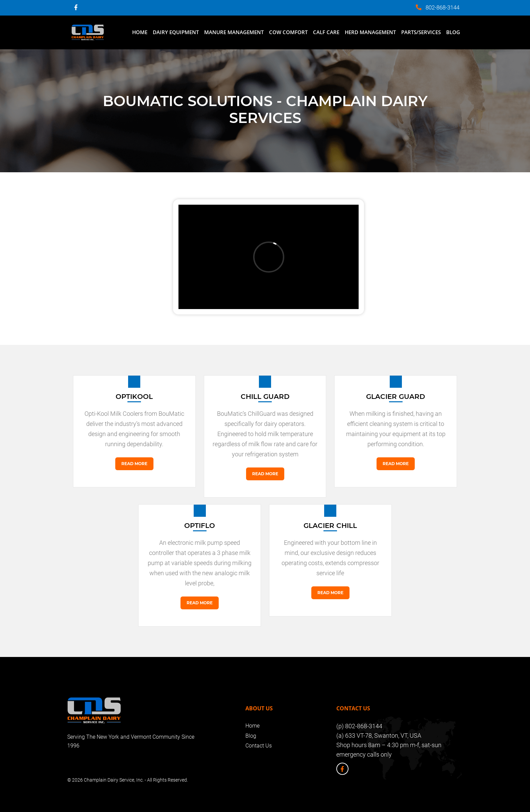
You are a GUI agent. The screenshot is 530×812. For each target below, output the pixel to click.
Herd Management (370, 32)
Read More (134, 464)
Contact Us (259, 746)
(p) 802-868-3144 (359, 726)
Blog (453, 32)
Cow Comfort (288, 32)
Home (140, 32)
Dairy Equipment (176, 32)
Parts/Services (421, 32)
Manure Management (234, 32)
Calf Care (326, 32)
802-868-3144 (442, 7)
